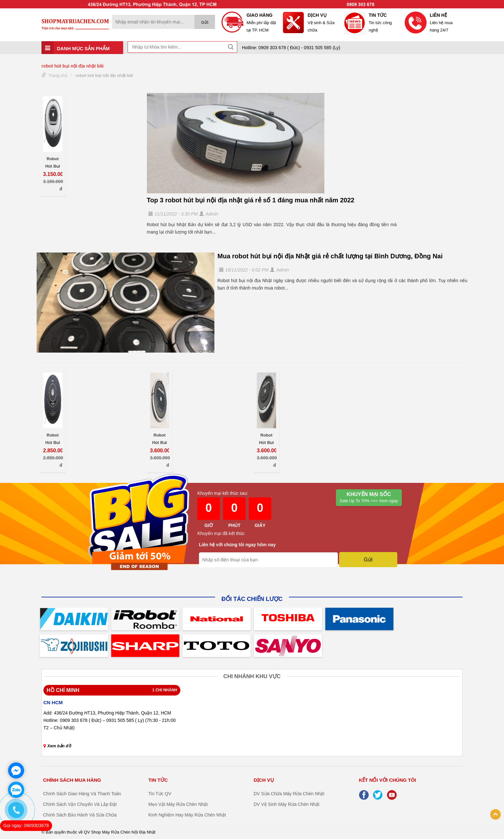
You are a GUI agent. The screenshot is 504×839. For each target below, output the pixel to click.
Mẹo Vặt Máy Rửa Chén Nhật (178, 804)
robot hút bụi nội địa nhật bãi (104, 75)
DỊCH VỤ (264, 780)
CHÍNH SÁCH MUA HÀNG (72, 780)
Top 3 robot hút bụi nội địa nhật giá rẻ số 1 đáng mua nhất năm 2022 (251, 200)
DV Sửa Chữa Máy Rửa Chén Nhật (289, 794)
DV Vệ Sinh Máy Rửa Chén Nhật (287, 804)
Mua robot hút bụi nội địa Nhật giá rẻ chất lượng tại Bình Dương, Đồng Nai (330, 256)
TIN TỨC (158, 780)
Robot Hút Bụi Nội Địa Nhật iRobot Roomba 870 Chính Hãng (159, 438)
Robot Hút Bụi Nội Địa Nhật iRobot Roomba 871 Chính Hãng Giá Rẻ (266, 438)
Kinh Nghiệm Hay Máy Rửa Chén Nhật (187, 815)
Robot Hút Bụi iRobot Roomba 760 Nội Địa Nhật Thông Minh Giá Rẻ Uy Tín (53, 162)
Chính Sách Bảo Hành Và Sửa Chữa (80, 815)
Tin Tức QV (160, 794)
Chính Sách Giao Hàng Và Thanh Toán (82, 794)
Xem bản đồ (57, 746)
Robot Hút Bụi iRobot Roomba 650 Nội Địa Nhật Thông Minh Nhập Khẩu (53, 438)
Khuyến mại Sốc (369, 498)
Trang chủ (58, 75)
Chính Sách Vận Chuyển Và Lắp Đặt (80, 804)
